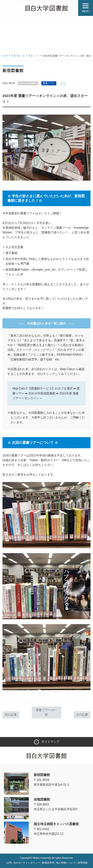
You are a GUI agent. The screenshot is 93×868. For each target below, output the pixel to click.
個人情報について (66, 863)
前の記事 (11, 715)
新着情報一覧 (18, 56)
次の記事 (82, 715)
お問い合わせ (14, 863)
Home (5, 56)
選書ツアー (34, 56)
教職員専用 (48, 863)
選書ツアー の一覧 (46, 712)
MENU (85, 11)
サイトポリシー (31, 863)
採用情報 (83, 863)
